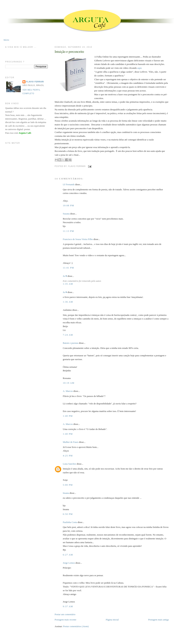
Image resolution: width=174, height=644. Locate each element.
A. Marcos (68, 391)
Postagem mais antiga (158, 620)
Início (6, 40)
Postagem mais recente (65, 620)
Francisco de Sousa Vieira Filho (78, 239)
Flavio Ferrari (35, 82)
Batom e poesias (71, 343)
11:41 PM (68, 268)
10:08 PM (68, 205)
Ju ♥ (65, 276)
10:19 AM (69, 383)
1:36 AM (68, 302)
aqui (139, 68)
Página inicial (112, 620)
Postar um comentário (65, 614)
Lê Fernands (69, 184)
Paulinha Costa (70, 522)
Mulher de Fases (71, 442)
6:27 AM (68, 555)
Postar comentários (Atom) (76, 626)
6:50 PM (68, 514)
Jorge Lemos (69, 563)
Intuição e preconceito (69, 52)
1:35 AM (68, 284)
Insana (66, 493)
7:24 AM (68, 335)
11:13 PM (68, 231)
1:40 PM (68, 416)
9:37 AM (68, 606)
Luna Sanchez (69, 464)
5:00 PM (68, 485)
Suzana (66, 214)
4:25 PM (68, 456)
